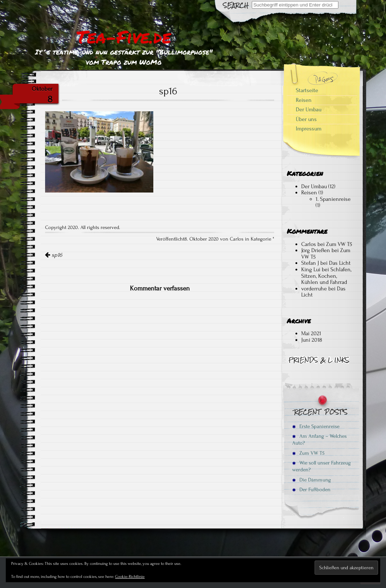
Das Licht (340, 263)
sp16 (54, 255)
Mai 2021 (311, 333)
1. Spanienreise (333, 199)
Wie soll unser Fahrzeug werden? (321, 466)
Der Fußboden (311, 490)
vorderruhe (314, 289)
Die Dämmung (312, 480)
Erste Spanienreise (316, 426)
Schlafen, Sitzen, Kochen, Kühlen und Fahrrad (326, 276)
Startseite (307, 90)
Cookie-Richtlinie (130, 577)
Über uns (306, 119)
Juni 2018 (312, 340)
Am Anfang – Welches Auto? (319, 440)
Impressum (309, 129)
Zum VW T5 (339, 244)
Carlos (309, 244)
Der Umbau (309, 109)
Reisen (304, 100)
